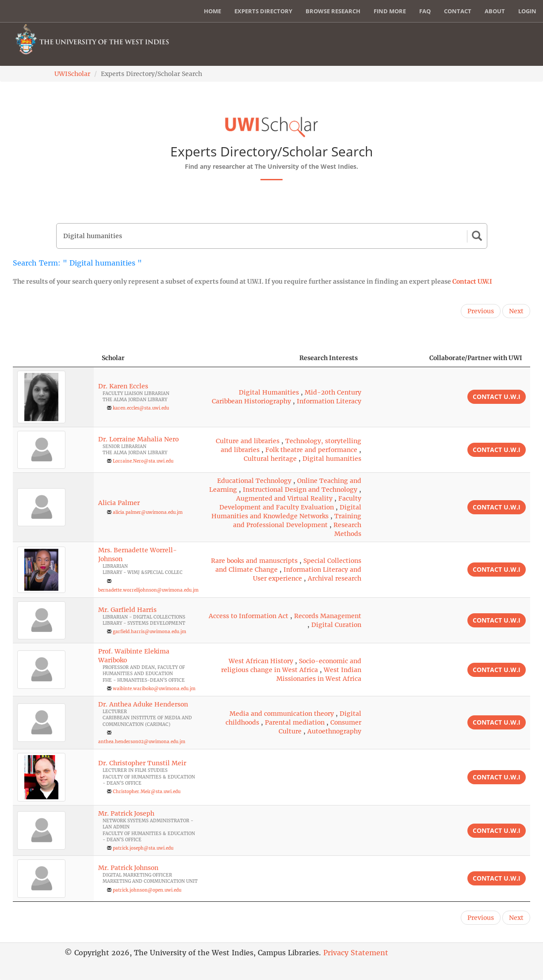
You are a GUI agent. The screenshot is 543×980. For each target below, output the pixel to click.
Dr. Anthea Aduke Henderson (143, 704)
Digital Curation (336, 625)
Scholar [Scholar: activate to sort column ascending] (113, 358)
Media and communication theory (282, 714)
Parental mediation (295, 722)
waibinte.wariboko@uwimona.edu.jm (154, 689)
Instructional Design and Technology (300, 490)
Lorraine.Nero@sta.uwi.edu (143, 461)
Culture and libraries (248, 441)
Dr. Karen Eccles (123, 386)
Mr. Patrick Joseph (126, 813)
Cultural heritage (270, 459)
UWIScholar (72, 74)
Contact (458, 11)
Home (212, 11)
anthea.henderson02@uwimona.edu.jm (142, 742)
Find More (390, 11)
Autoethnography (334, 731)
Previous (481, 311)
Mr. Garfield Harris (127, 610)
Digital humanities (332, 459)
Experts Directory (263, 11)
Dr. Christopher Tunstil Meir (142, 763)
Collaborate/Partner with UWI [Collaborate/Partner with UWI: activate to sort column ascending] (476, 358)
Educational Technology (254, 481)
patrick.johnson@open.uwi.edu (147, 890)
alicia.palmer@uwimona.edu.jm (148, 512)
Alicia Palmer (119, 503)
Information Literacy (329, 401)
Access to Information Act (249, 616)
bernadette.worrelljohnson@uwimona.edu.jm (148, 590)
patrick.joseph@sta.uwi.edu (143, 848)
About (495, 11)
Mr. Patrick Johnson (128, 868)
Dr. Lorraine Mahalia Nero (138, 439)
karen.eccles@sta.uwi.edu (141, 408)
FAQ (425, 11)
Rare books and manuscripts (254, 561)
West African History (261, 661)
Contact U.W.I (472, 281)
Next (516, 311)
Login (527, 11)
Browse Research (333, 11)
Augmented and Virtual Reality (284, 498)
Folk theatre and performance (311, 450)
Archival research (335, 578)
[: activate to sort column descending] (53, 358)
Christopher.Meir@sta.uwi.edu (147, 792)
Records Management (328, 616)
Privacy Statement (356, 953)
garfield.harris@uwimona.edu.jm (149, 632)
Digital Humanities (269, 392)
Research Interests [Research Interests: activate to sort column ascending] (329, 358)
